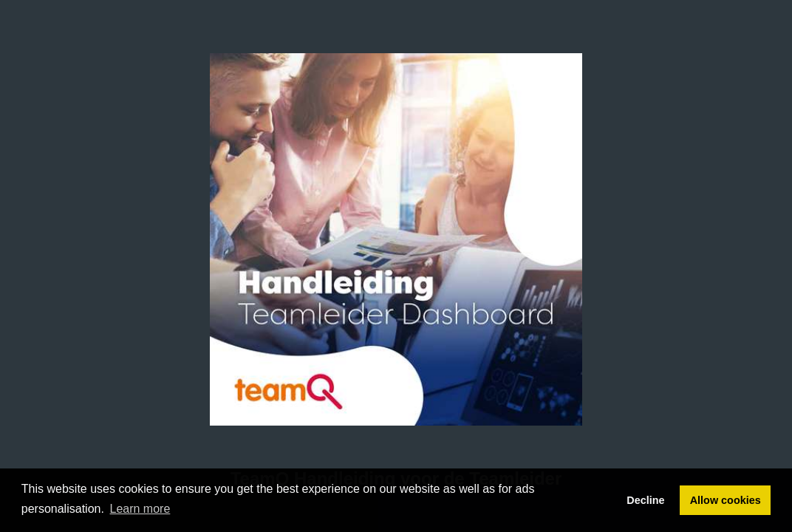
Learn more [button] (140, 509)
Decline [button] (645, 500)
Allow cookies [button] (726, 500)
